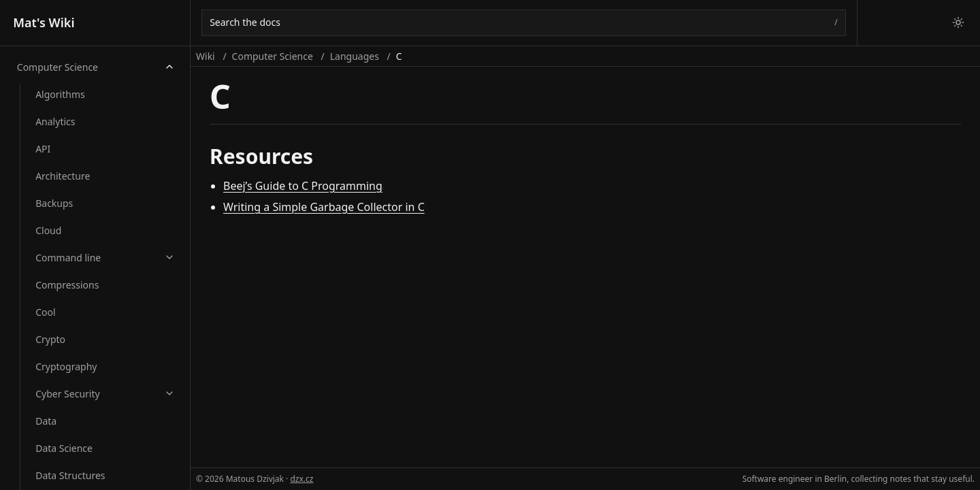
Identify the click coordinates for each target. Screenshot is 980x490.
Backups (54, 203)
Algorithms (60, 94)
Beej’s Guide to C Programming (303, 186)
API (43, 149)
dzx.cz (301, 479)
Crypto (50, 339)
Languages (355, 56)
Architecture (63, 176)
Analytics (55, 121)
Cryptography (66, 366)
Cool (45, 312)
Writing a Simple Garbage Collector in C (324, 207)
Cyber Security (67, 394)
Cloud (48, 230)
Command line (68, 258)
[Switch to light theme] (958, 22)
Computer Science (58, 67)
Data (46, 421)
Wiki (206, 56)
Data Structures (70, 475)
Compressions (67, 285)
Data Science (64, 448)
